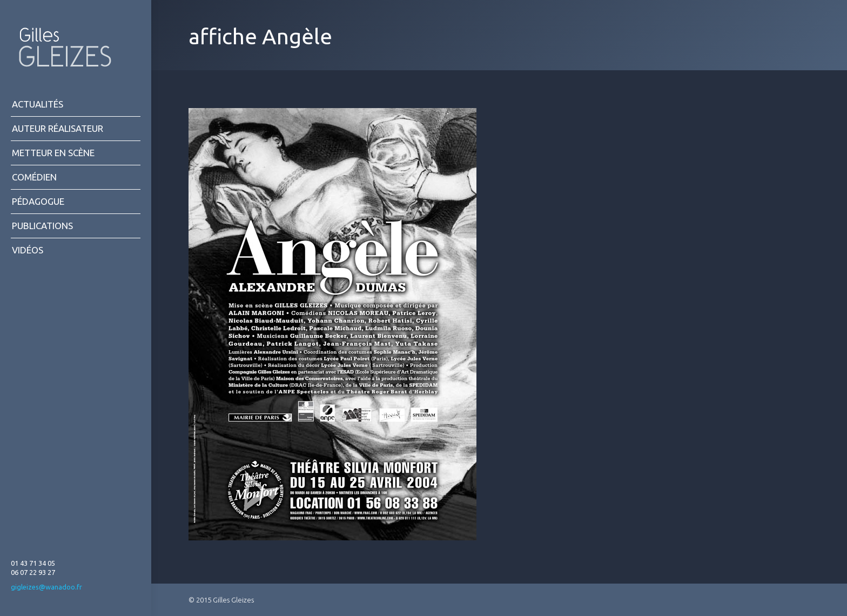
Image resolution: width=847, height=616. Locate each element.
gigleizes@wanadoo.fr (46, 587)
